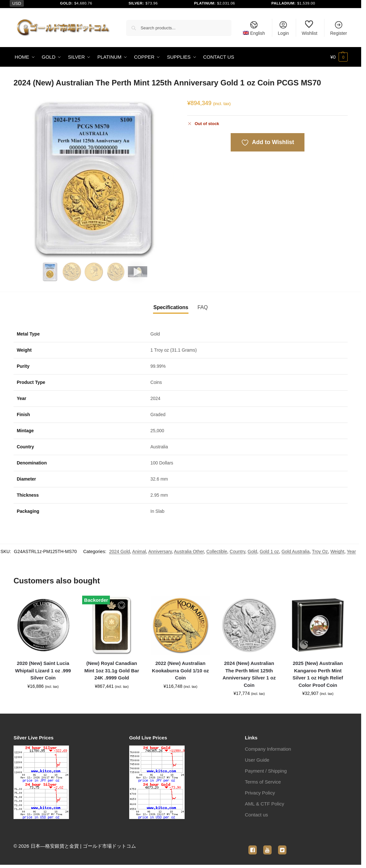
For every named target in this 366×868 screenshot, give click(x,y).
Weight (337, 551)
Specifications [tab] (171, 307)
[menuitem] (254, 28)
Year (351, 551)
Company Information (268, 749)
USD (17, 3)
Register (339, 28)
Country (237, 551)
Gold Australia (296, 551)
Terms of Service (263, 782)
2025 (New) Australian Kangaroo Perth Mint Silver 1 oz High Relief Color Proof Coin (318, 674)
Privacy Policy (260, 793)
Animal (139, 551)
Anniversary (160, 551)
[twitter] (282, 846)
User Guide (257, 760)
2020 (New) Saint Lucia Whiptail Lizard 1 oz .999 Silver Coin (43, 670)
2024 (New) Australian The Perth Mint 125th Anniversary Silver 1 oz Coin (249, 674)
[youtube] (267, 846)
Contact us (256, 815)
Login (283, 28)
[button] (339, 57)
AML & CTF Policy (265, 804)
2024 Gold (120, 551)
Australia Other (189, 551)
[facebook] (253, 846)
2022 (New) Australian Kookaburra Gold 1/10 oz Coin (181, 670)
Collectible (217, 551)
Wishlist (310, 28)
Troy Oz (320, 551)
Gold (253, 551)
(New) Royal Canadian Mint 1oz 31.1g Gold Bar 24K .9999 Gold (112, 670)
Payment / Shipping (266, 771)
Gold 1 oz (269, 551)
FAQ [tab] (203, 307)
